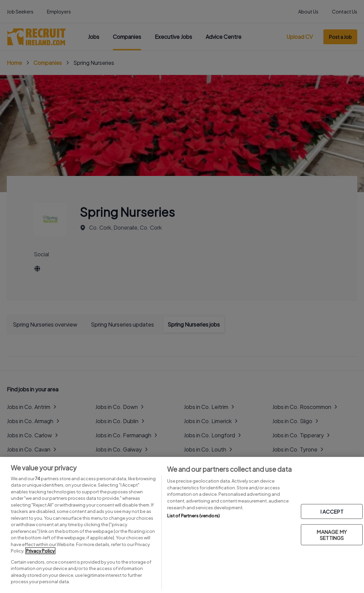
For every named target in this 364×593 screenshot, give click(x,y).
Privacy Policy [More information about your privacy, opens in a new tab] (40, 551)
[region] (182, 525)
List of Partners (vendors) (193, 516)
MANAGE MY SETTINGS (332, 535)
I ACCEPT (332, 511)
